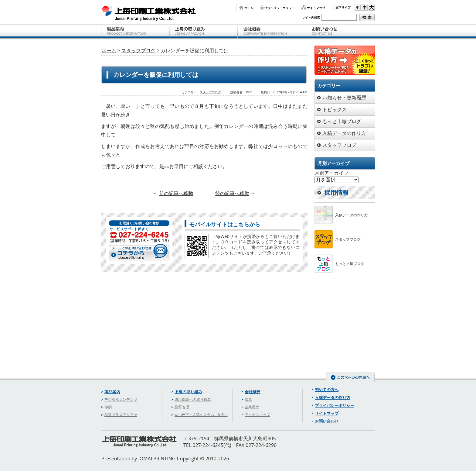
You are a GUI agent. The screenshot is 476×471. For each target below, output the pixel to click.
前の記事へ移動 (176, 193)
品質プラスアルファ (121, 415)
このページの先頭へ (350, 377)
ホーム (246, 8)
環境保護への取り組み (193, 399)
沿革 (248, 399)
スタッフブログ (138, 50)
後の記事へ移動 (232, 193)
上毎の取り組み (204, 32)
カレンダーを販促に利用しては (156, 75)
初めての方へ (327, 390)
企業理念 (252, 407)
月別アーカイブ (331, 173)
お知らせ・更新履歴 (344, 98)
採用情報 (336, 193)
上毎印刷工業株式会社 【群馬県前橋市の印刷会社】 (149, 13)
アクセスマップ (257, 415)
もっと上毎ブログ (342, 121)
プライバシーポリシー (277, 8)
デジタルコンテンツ (121, 399)
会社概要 (272, 32)
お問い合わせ (340, 32)
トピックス (335, 109)
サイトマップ (312, 8)
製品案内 (135, 32)
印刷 (108, 407)
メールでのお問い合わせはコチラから (139, 252)
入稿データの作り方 (344, 133)
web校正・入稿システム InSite (201, 415)
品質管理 (182, 407)
